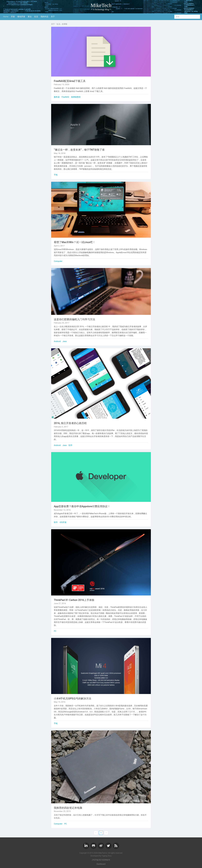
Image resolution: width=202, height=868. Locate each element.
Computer (58, 261)
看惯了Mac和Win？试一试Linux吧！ (75, 242)
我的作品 (44, 17)
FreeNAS (65, 97)
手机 (56, 175)
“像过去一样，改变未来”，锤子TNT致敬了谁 (79, 150)
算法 (30, 17)
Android (57, 341)
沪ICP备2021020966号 (101, 860)
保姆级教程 (76, 97)
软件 (70, 445)
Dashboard (101, 864)
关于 (53, 17)
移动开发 (21, 17)
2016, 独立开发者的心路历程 (70, 423)
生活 (36, 17)
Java (65, 341)
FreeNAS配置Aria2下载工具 (70, 81)
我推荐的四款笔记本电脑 (68, 808)
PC (55, 631)
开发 (13, 17)
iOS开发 (63, 522)
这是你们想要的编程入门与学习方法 (74, 319)
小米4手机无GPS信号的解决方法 (73, 698)
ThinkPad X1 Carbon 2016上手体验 (74, 600)
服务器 (57, 97)
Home (6, 17)
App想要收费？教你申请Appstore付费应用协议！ (82, 506)
